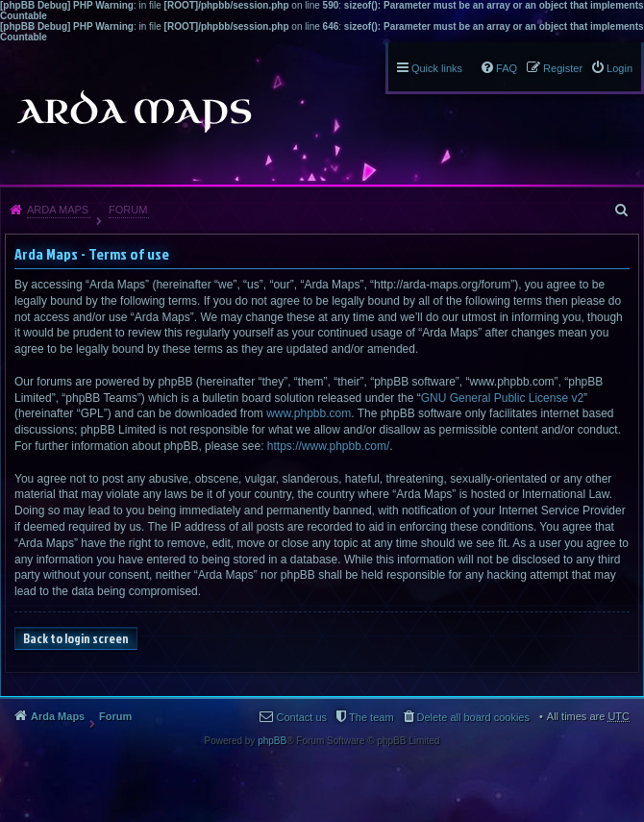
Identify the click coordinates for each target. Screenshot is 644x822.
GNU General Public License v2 (502, 398)
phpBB (272, 741)
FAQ (507, 68)
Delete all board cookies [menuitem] (473, 717)
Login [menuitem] (619, 68)
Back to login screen (76, 638)
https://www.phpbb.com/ (328, 446)
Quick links (437, 68)
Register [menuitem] (563, 68)
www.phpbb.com (309, 413)
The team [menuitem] (371, 717)
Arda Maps (58, 210)
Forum (128, 210)
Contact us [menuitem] (301, 717)
